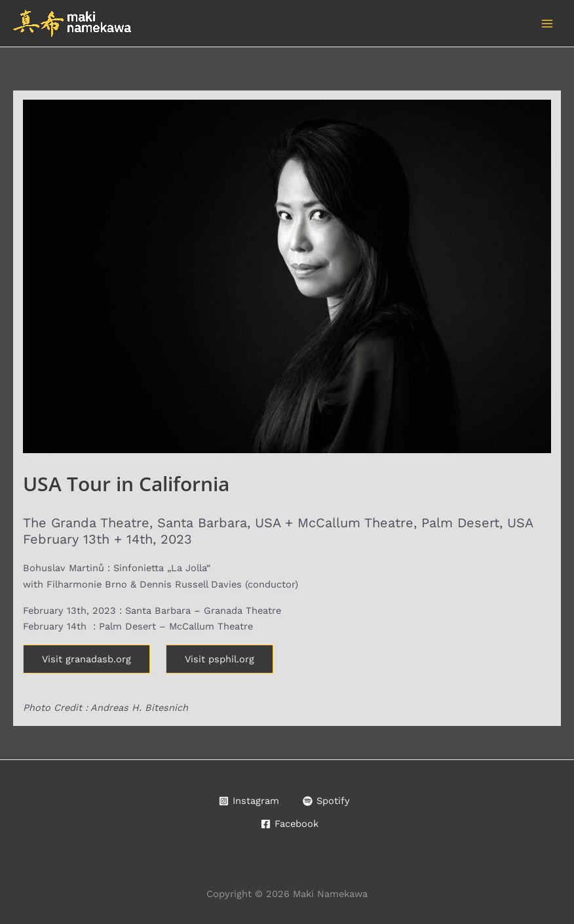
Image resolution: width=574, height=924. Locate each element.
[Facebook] (290, 824)
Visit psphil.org (220, 659)
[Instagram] (249, 801)
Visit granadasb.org (86, 659)
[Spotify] (326, 801)
